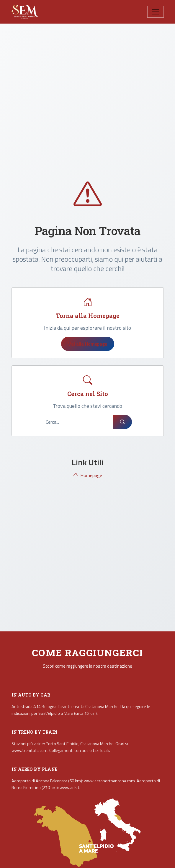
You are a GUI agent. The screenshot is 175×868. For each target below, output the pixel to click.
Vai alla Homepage (88, 344)
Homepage (88, 475)
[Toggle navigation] (156, 12)
